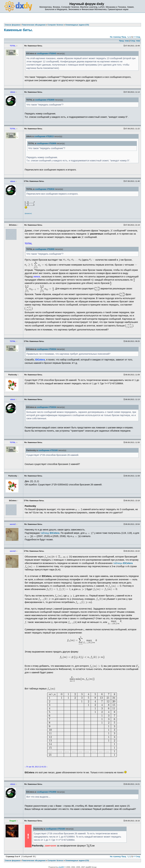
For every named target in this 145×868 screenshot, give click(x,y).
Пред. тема (124, 41)
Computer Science (55, 860)
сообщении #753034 (46, 349)
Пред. (124, 37)
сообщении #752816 (45, 189)
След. (138, 37)
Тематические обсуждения (34, 860)
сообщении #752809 (45, 100)
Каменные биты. (18, 30)
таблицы (123, 563)
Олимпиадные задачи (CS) (77, 860)
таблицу (50, 533)
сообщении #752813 (44, 136)
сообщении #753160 (48, 450)
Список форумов (12, 860)
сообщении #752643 (46, 54)
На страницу (115, 37)
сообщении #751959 (46, 792)
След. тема (135, 41)
